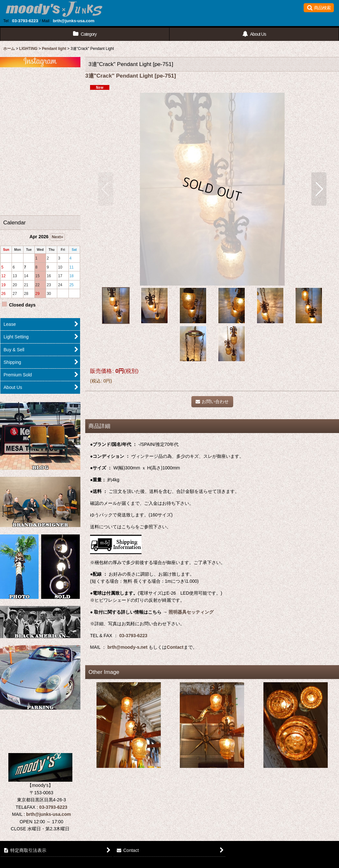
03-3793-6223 (25, 21)
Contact (175, 647)
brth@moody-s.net (127, 647)
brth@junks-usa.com (74, 21)
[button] (319, 8)
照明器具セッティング (191, 612)
